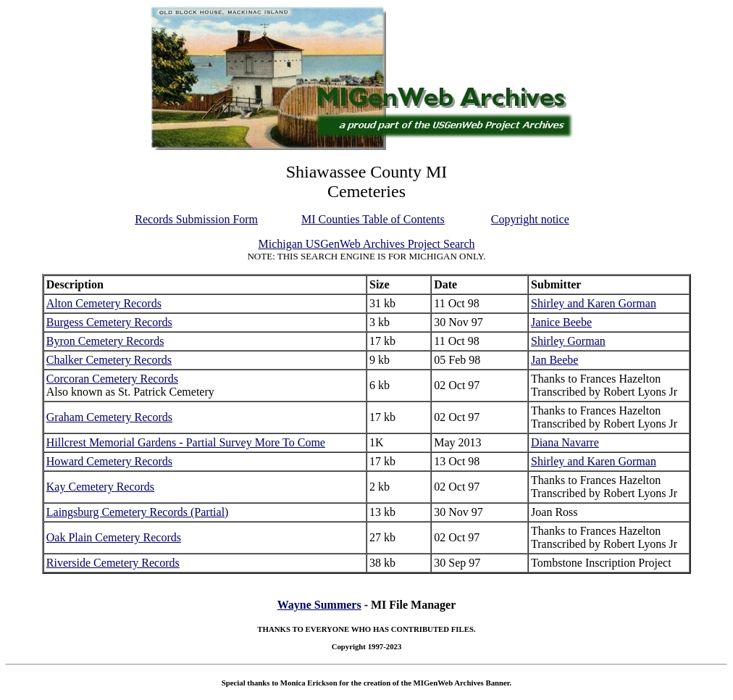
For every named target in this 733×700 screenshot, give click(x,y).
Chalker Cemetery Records (109, 360)
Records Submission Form (196, 219)
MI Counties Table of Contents (373, 219)
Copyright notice (530, 219)
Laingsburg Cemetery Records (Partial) (138, 512)
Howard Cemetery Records (109, 461)
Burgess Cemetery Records (109, 322)
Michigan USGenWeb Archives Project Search (366, 244)
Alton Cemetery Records (104, 303)
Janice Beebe (561, 322)
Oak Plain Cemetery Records (114, 537)
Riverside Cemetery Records (113, 563)
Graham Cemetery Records (109, 417)
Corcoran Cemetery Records (112, 379)
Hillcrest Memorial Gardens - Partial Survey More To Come (186, 442)
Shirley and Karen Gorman (594, 303)
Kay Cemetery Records (100, 487)
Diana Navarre (565, 442)
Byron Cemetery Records (105, 341)
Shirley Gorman (568, 341)
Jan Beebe (554, 360)
